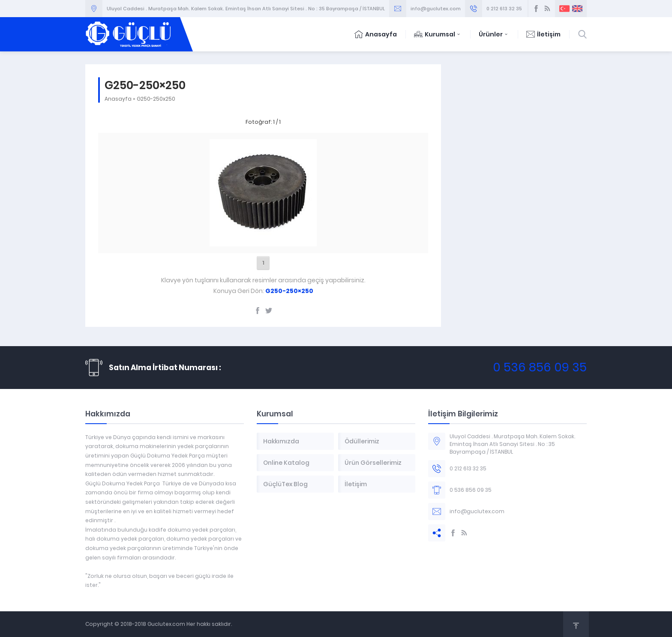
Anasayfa (376, 34)
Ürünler (494, 34)
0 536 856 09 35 (540, 367)
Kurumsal (438, 34)
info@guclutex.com (436, 9)
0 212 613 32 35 (504, 9)
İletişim (543, 34)
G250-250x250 (156, 99)
